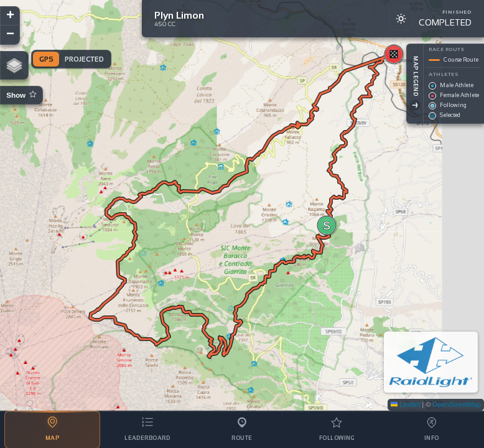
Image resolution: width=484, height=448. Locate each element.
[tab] (52, 430)
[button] (327, 225)
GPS (46, 59)
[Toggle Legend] (401, 105)
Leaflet (405, 404)
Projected (84, 59)
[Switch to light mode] (400, 19)
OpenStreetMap (457, 404)
